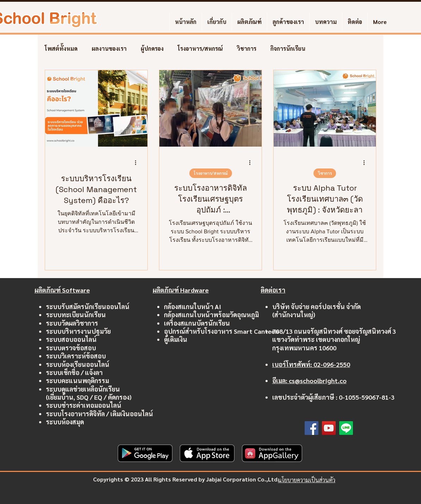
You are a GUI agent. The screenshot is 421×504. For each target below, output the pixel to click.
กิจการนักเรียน (288, 49)
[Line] (346, 428)
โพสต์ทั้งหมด (61, 49)
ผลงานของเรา (109, 49)
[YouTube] (329, 428)
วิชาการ (247, 49)
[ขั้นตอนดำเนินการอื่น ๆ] (138, 162)
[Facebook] (312, 428)
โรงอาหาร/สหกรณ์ (200, 49)
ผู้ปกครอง (152, 49)
